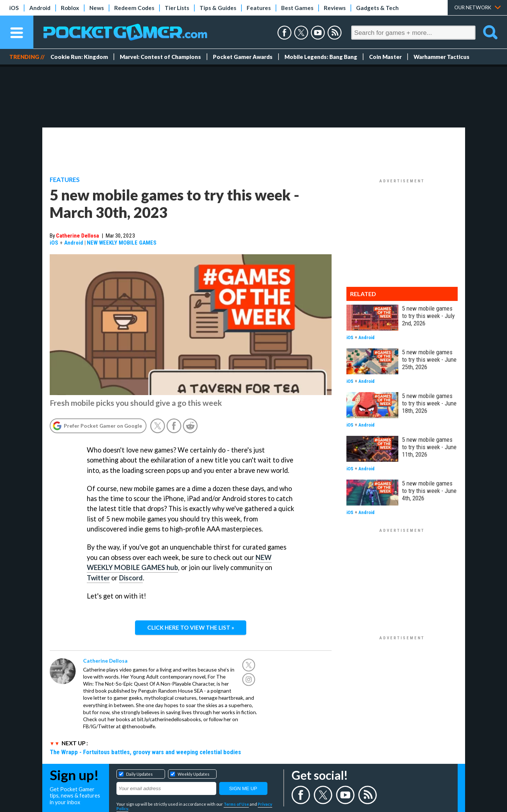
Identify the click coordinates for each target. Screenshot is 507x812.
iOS (14, 8)
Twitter (98, 578)
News (97, 8)
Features (259, 8)
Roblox (70, 8)
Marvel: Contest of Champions (160, 57)
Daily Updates (139, 774)
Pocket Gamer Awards (243, 57)
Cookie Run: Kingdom (79, 57)
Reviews (335, 8)
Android (40, 8)
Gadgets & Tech (377, 8)
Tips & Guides (218, 8)
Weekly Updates (194, 774)
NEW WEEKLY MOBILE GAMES (122, 243)
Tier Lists (177, 8)
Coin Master (385, 57)
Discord (131, 578)
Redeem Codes (134, 8)
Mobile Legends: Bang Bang (321, 57)
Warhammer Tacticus (442, 57)
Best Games (297, 8)
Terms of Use (236, 804)
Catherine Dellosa (78, 236)
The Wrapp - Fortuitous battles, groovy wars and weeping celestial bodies (145, 752)
